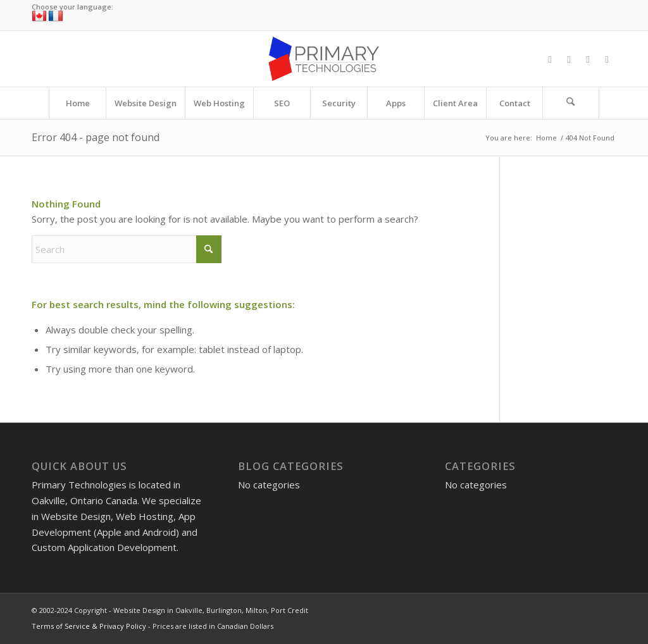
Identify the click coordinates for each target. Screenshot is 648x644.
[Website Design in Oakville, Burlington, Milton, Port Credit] (324, 59)
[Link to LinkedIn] (607, 59)
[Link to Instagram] (588, 59)
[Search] (571, 103)
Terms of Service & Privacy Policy (89, 626)
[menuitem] (77, 103)
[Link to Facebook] (550, 59)
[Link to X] (569, 59)
